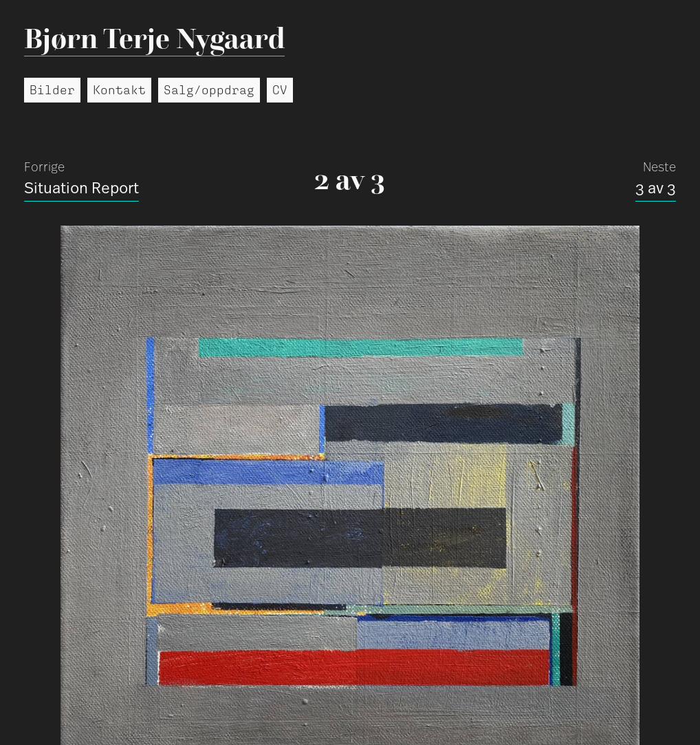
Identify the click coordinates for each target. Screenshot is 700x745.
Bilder (52, 90)
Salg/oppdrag (209, 90)
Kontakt (119, 90)
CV (280, 90)
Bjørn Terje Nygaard (154, 38)
